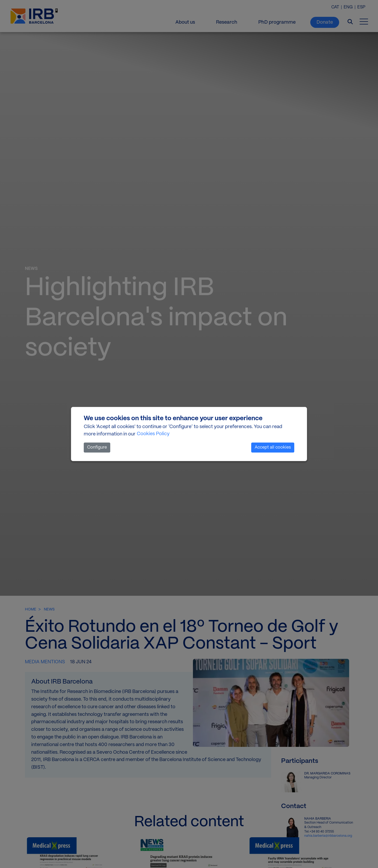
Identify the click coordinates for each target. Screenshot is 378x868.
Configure (97, 447)
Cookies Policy (153, 434)
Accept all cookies (273, 447)
